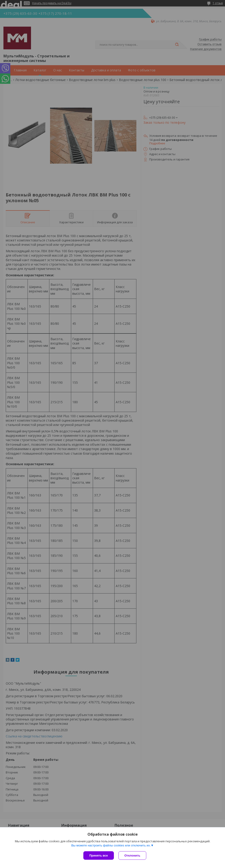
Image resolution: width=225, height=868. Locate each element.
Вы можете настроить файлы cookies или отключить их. (111, 845)
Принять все (99, 855)
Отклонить (132, 855)
